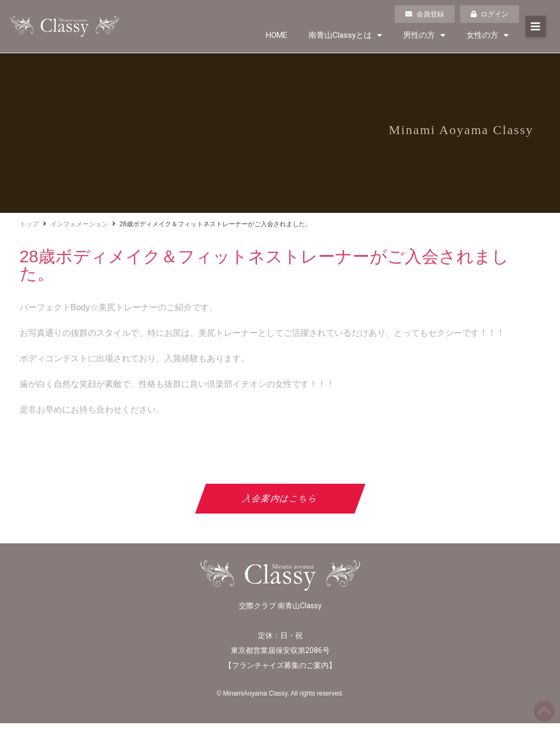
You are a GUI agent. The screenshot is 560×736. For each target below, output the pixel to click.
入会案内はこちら (280, 498)
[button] (536, 27)
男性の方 (424, 35)
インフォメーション (79, 224)
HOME (277, 35)
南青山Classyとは (345, 35)
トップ (29, 224)
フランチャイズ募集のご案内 (280, 665)
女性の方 (487, 35)
